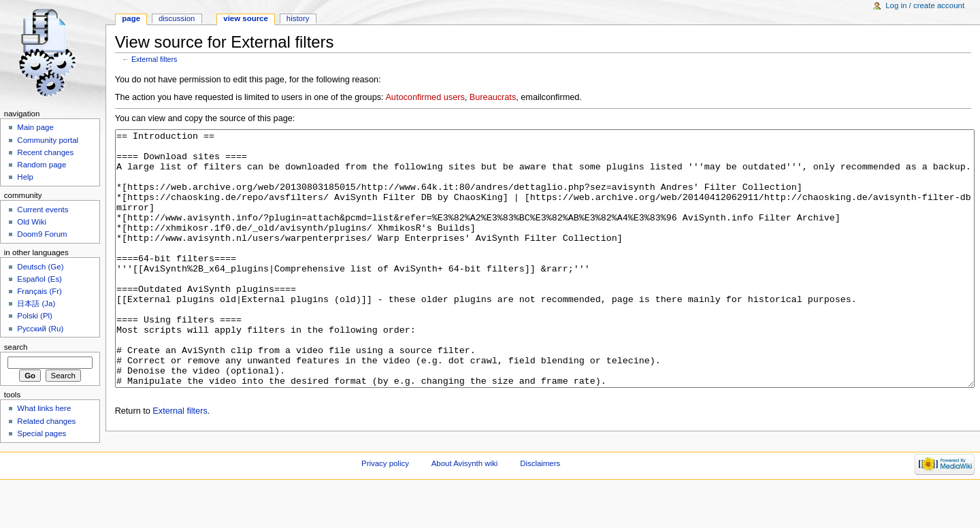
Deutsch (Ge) (40, 267)
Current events (43, 210)
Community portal (48, 140)
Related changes (46, 421)
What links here (44, 408)
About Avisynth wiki (465, 504)
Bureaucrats (493, 97)
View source (246, 18)
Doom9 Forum (42, 234)
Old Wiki (32, 222)
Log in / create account (925, 5)
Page (131, 18)
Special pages (42, 433)
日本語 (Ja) (36, 303)
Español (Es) (39, 279)
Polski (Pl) (35, 316)
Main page (35, 127)
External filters (154, 59)
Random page (42, 165)
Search (16, 347)
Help (25, 177)
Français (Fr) (39, 291)
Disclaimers (540, 504)
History (298, 18)
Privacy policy (385, 504)
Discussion (177, 18)
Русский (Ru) (40, 329)
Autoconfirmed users (425, 97)
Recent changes (45, 152)
